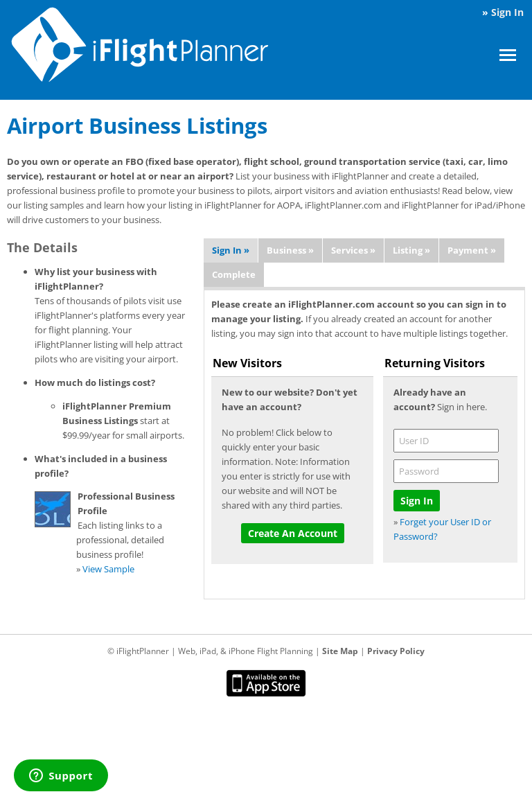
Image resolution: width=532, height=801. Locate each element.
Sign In (507, 12)
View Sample (108, 569)
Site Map (340, 651)
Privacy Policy (396, 651)
